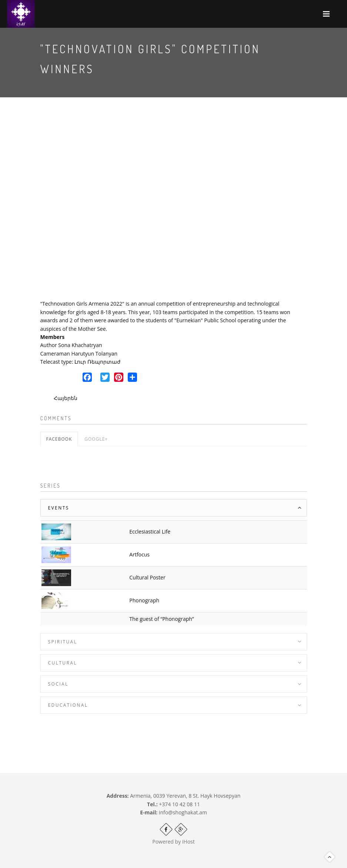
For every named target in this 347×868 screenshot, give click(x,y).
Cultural (63, 663)
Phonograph (144, 600)
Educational (68, 705)
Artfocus (139, 554)
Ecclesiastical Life (150, 531)
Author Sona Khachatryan (71, 345)
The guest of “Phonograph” (161, 619)
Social (58, 684)
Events (59, 508)
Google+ (96, 439)
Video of (174, 205)
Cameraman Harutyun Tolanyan (79, 354)
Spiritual (63, 642)
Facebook (59, 439)
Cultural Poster (147, 577)
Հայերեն (66, 398)
